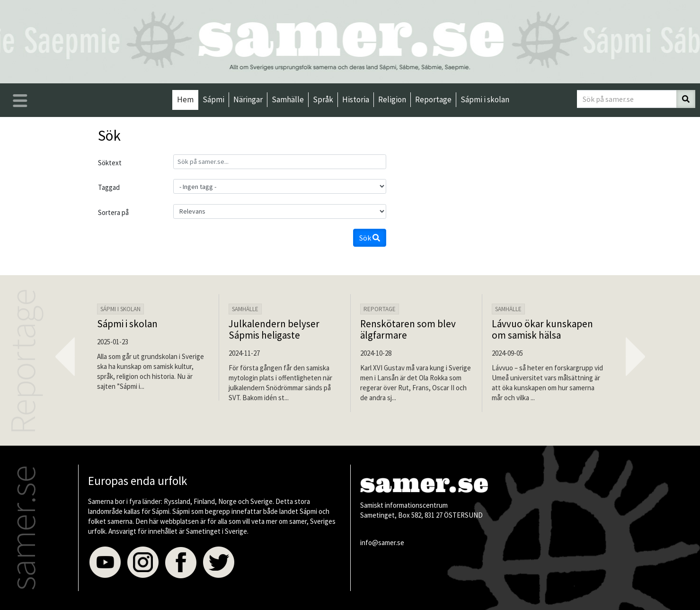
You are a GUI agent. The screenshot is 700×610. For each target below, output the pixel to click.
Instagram (143, 563)
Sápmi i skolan (127, 324)
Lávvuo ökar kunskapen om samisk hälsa (542, 329)
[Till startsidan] (350, 40)
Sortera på (113, 212)
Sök (370, 238)
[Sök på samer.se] (627, 99)
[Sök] (686, 99)
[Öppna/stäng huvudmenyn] (20, 101)
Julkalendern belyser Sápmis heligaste (274, 329)
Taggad (109, 187)
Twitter (219, 563)
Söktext (110, 163)
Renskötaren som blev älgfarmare (408, 329)
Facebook (181, 563)
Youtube (105, 563)
